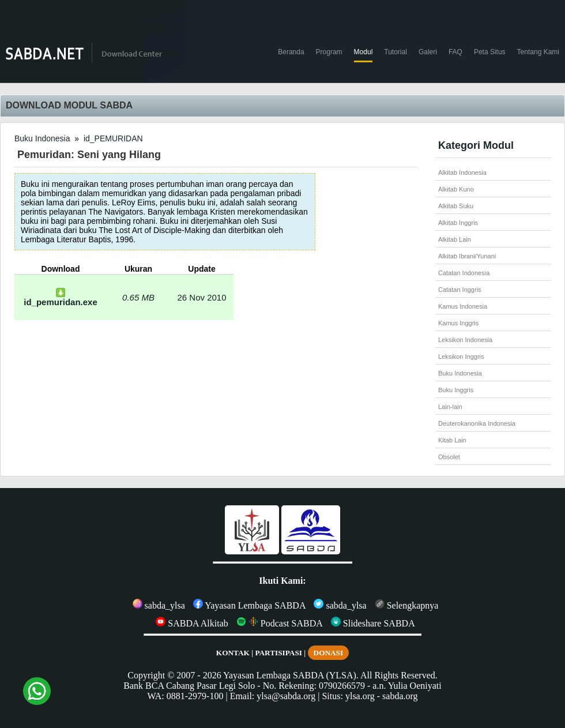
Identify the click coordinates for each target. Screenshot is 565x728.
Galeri (428, 52)
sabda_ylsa (159, 605)
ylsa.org (360, 696)
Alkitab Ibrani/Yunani (467, 256)
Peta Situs (490, 52)
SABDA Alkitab (192, 623)
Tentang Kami (538, 52)
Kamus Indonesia (463, 306)
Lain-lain (450, 407)
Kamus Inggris (458, 323)
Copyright (146, 675)
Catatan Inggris (460, 290)
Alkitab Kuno (456, 189)
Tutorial (395, 52)
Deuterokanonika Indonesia (477, 423)
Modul (364, 52)
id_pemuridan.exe (61, 298)
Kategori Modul (476, 145)
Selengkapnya (407, 605)
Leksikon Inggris (461, 357)
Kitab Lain (452, 440)
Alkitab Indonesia (462, 172)
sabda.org (400, 696)
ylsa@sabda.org (286, 696)
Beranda (291, 52)
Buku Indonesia (42, 138)
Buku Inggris (456, 390)
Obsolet (449, 457)
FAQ (455, 52)
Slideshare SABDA (373, 623)
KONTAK (233, 653)
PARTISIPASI (278, 653)
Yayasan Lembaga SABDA (250, 605)
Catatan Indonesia (464, 273)
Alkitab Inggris (458, 223)
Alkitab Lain (455, 239)
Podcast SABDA (280, 623)
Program (329, 52)
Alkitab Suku (456, 206)
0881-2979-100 (195, 696)
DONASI (329, 653)
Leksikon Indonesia (465, 340)
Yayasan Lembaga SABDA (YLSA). (291, 675)
